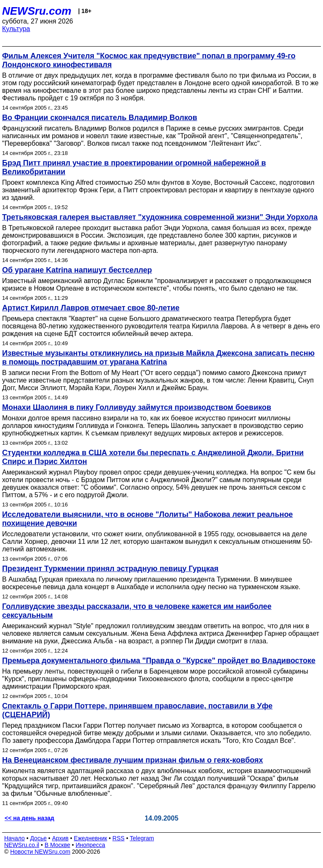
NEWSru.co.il (22, 845)
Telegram (142, 838)
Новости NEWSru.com (40, 852)
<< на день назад (29, 818)
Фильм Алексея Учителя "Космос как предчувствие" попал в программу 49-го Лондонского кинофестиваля (149, 60)
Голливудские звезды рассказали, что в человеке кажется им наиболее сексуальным (137, 611)
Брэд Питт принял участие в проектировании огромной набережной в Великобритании (134, 167)
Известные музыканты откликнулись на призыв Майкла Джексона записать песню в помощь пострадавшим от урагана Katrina (158, 358)
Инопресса (91, 845)
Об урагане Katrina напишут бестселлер (77, 270)
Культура (16, 29)
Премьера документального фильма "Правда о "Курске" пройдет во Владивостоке (159, 661)
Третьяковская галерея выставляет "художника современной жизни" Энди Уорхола (160, 217)
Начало (15, 838)
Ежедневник (91, 838)
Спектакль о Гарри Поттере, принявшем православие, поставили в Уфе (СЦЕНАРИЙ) (137, 710)
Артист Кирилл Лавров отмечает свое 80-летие (91, 308)
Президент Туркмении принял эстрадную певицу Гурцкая (110, 569)
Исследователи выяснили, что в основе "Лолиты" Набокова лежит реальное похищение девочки (147, 519)
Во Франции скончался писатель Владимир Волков (100, 118)
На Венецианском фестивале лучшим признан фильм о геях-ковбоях (132, 760)
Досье (38, 838)
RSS (118, 838)
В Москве (57, 845)
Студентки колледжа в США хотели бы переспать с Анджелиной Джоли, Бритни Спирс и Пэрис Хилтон (153, 457)
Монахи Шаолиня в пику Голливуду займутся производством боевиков (137, 407)
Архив (60, 838)
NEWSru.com (37, 11)
